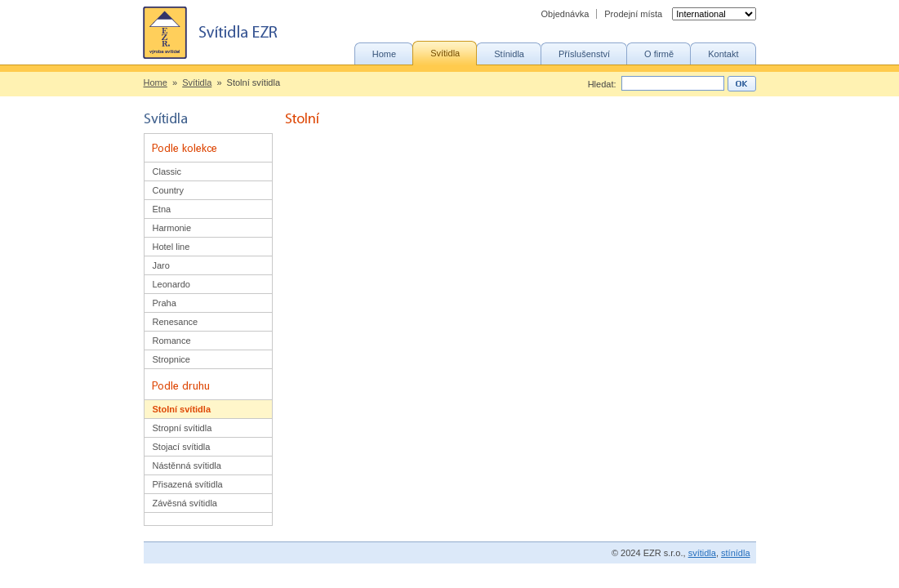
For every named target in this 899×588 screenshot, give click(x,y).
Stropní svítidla (182, 428)
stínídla (735, 553)
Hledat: (602, 84)
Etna (162, 209)
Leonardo (172, 284)
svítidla (702, 553)
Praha (165, 303)
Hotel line (171, 247)
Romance (172, 341)
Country (169, 190)
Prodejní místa (633, 14)
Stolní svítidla (182, 409)
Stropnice (171, 359)
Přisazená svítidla (188, 484)
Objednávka (565, 14)
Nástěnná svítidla (187, 465)
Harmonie (172, 228)
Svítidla (197, 82)
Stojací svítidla (182, 447)
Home (156, 82)
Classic (167, 171)
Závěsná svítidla (185, 503)
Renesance (176, 322)
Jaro (161, 265)
